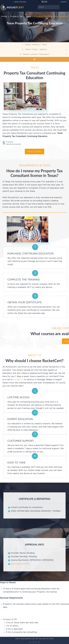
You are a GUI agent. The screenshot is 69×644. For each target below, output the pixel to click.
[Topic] (34, 45)
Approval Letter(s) (20, 564)
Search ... (38, 5)
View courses (34, 151)
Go (34, 59)
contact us (19, 380)
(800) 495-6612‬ (20, 2)
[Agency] (34, 50)
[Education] (34, 54)
